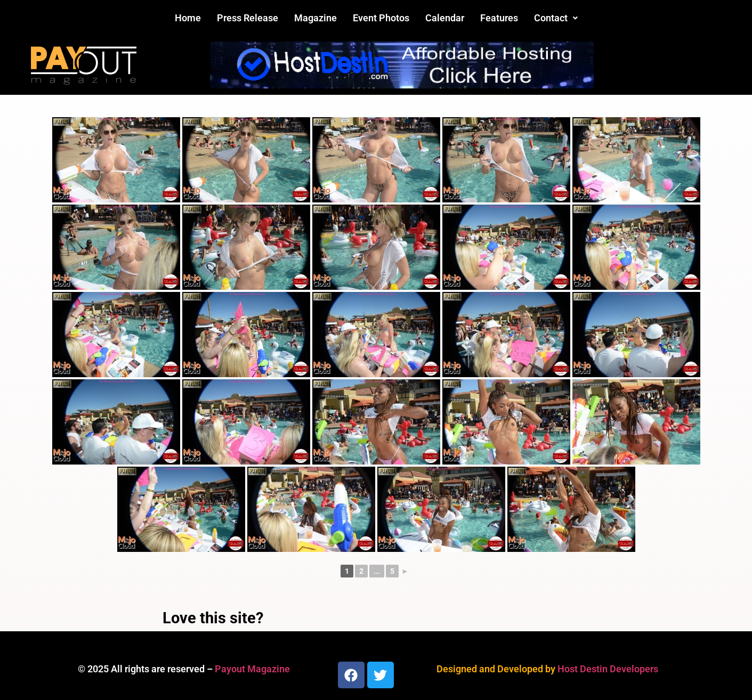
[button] (556, 18)
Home (188, 18)
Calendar (445, 18)
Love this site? (213, 618)
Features (499, 18)
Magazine (316, 18)
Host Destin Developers (608, 669)
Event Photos (381, 18)
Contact (556, 18)
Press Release (248, 18)
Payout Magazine (252, 669)
